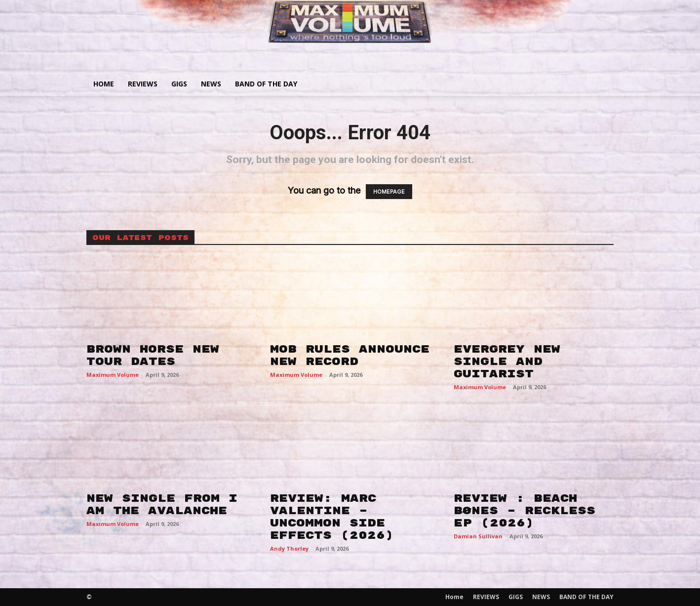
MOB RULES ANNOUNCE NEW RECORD (350, 355)
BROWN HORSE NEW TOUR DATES (153, 355)
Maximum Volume (113, 375)
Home (104, 84)
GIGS (179, 84)
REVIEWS (143, 84)
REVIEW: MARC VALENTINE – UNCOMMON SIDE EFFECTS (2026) (332, 517)
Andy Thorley (289, 548)
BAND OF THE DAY (266, 84)
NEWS (211, 84)
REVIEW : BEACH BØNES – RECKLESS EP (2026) (525, 511)
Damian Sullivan (478, 536)
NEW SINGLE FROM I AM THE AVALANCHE (162, 505)
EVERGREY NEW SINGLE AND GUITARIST (507, 362)
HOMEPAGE (389, 192)
